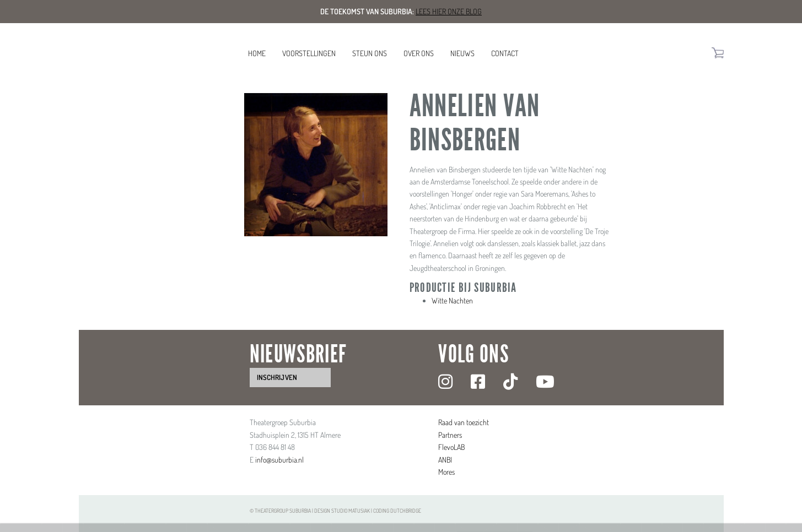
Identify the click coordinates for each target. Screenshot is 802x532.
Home (257, 53)
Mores (446, 472)
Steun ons (370, 53)
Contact (505, 53)
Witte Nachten (452, 300)
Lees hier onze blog (449, 11)
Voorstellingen (309, 53)
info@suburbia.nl (279, 460)
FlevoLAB (451, 447)
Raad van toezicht (464, 422)
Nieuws (462, 53)
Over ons (419, 53)
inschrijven (277, 377)
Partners (450, 435)
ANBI (445, 460)
